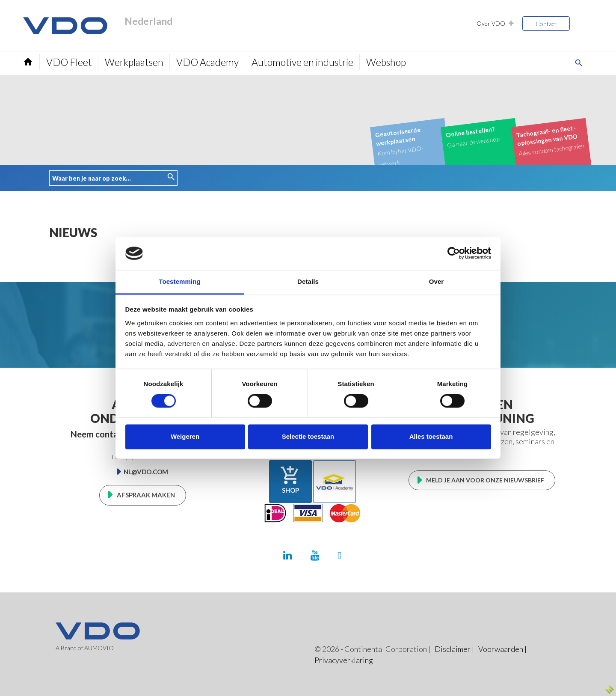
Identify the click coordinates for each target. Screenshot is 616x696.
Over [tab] (437, 281)
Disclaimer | (454, 649)
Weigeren (185, 436)
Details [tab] (308, 281)
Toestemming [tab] (180, 281)
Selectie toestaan (308, 436)
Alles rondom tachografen (550, 140)
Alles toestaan (431, 436)
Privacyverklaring (344, 660)
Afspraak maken (146, 495)
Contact (546, 24)
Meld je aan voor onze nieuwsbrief (485, 480)
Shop (290, 479)
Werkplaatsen (134, 62)
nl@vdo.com (146, 472)
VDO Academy (207, 62)
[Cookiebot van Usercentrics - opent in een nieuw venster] (454, 253)
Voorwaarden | (502, 649)
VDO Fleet (69, 62)
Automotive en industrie (302, 62)
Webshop (386, 62)
